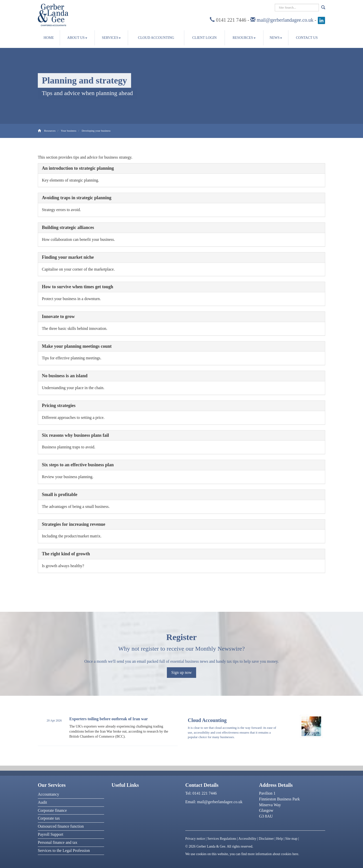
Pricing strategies (59, 406)
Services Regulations (222, 839)
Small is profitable (60, 495)
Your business (69, 131)
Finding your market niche (68, 257)
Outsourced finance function (61, 826)
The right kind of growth (66, 554)
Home (49, 38)
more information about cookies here (273, 854)
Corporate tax (49, 818)
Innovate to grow (58, 316)
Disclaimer (266, 839)
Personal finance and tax (58, 842)
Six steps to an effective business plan (78, 465)
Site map (291, 839)
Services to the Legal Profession (64, 850)
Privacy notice (195, 839)
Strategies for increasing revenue (73, 524)
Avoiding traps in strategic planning (77, 198)
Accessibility (247, 839)
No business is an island (65, 376)
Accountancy (48, 794)
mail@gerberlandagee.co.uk (285, 20)
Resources (244, 38)
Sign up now (182, 672)
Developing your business (96, 131)
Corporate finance (52, 810)
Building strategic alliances (68, 227)
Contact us (307, 38)
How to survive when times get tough (78, 287)
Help (280, 839)
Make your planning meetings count (77, 346)
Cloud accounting (156, 38)
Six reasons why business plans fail (75, 435)
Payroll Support (51, 834)
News (276, 38)
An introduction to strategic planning (78, 168)
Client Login (205, 38)
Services (111, 38)
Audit (42, 802)
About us (77, 38)
